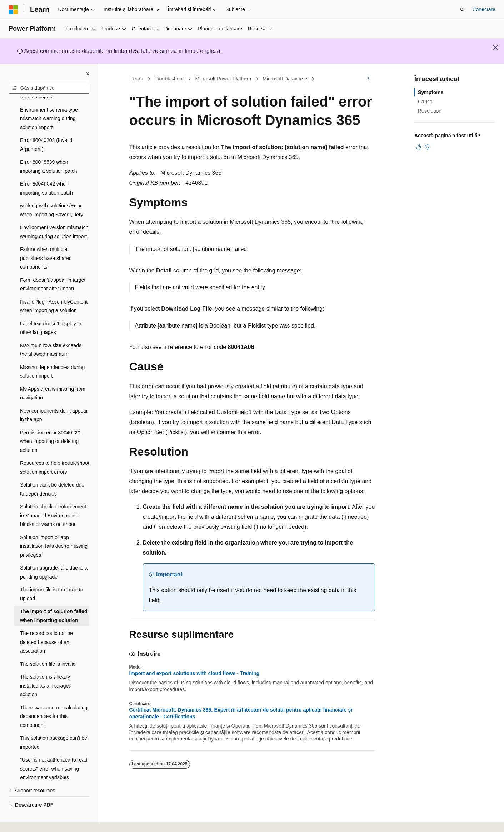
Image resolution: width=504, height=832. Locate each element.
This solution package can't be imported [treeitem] (54, 726)
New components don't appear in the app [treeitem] (54, 398)
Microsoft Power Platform (223, 79)
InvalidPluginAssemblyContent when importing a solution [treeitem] (54, 289)
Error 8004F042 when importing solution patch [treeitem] (46, 171)
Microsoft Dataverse (285, 79)
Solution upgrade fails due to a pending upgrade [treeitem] (54, 555)
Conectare (484, 9)
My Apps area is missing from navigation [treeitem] (53, 377)
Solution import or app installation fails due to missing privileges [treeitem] (54, 529)
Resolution (430, 111)
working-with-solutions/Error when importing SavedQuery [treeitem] (52, 193)
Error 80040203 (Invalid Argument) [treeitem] (46, 128)
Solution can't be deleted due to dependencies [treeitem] (52, 472)
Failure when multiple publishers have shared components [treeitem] (46, 241)
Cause (425, 102)
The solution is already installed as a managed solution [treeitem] (46, 669)
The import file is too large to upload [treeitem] (52, 577)
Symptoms (431, 92)
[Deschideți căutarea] (462, 10)
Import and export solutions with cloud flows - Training (194, 673)
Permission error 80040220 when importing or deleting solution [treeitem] (50, 425)
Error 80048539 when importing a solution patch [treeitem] (49, 150)
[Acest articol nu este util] (427, 147)
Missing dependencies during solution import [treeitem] (52, 355)
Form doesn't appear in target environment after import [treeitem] (53, 268)
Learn (137, 79)
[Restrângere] (88, 73)
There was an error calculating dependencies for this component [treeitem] (54, 700)
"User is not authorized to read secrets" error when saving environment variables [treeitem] (54, 752)
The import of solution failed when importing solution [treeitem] (54, 599)
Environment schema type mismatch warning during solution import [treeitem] (49, 102)
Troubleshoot (169, 79)
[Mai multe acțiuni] (368, 79)
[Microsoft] (13, 10)
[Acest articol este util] (419, 147)
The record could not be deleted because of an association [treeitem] (46, 625)
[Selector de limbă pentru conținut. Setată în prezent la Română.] (26, 820)
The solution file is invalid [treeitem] (48, 647)
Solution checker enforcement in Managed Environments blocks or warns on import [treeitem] (53, 499)
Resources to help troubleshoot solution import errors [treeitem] (55, 451)
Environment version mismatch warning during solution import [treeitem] (54, 215)
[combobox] (49, 88)
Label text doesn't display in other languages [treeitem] (51, 311)
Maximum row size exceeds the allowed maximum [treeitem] (51, 333)
